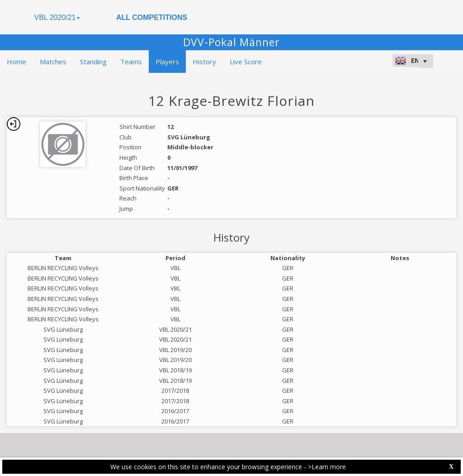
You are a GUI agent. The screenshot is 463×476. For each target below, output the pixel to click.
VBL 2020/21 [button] (57, 17)
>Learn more (327, 467)
